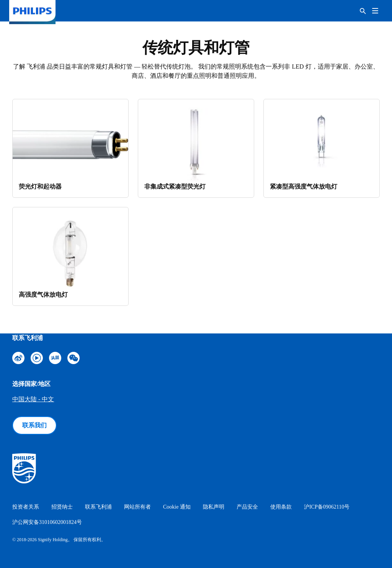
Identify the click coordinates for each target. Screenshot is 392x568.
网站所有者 (137, 507)
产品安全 (247, 507)
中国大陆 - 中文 (33, 399)
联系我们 (34, 425)
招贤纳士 (62, 507)
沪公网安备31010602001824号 (47, 522)
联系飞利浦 (98, 507)
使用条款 (281, 507)
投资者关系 (26, 507)
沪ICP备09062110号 (327, 507)
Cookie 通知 (177, 507)
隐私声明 (214, 507)
